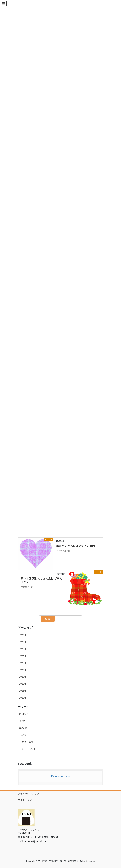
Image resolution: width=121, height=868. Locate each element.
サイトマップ (25, 800)
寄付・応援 (27, 742)
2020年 (23, 677)
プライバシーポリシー (30, 794)
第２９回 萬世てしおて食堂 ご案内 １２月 (43, 580)
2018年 (23, 691)
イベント (24, 721)
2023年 (23, 655)
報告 (24, 735)
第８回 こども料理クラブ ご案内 (75, 546)
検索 (48, 619)
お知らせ (24, 714)
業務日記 (24, 728)
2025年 (23, 641)
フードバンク (28, 749)
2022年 (23, 662)
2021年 (23, 669)
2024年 (23, 648)
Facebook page (60, 776)
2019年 (23, 684)
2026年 (23, 634)
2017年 (23, 698)
